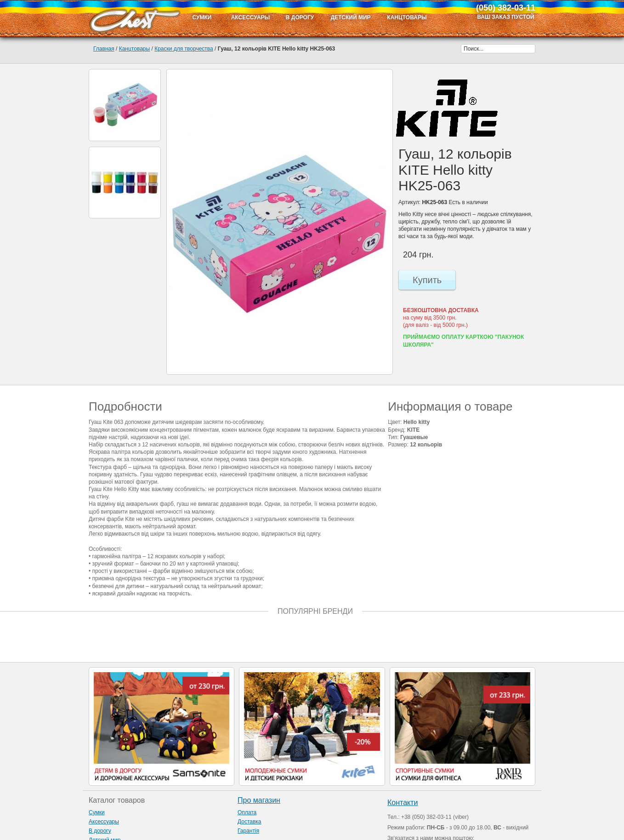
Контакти (403, 803)
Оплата (247, 812)
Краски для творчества (184, 49)
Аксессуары (104, 822)
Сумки (97, 812)
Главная (104, 49)
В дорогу (100, 831)
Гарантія (248, 831)
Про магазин (259, 800)
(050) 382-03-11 (506, 8)
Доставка (250, 822)
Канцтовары (134, 49)
